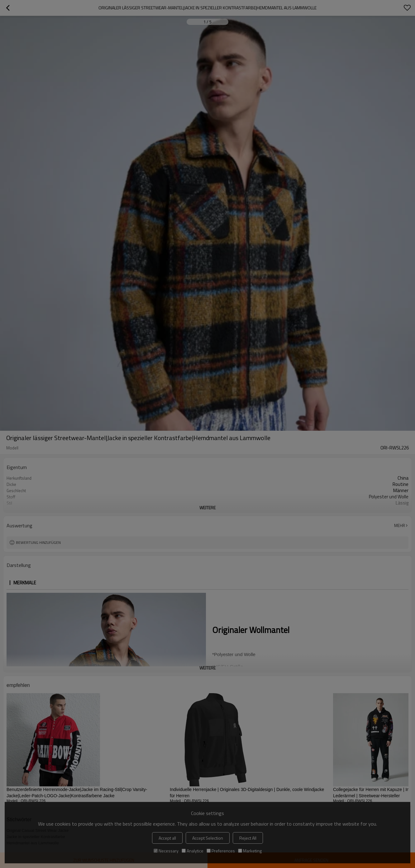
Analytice (193, 851)
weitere (207, 508)
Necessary (166, 851)
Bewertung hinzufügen (38, 542)
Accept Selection (208, 838)
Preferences (221, 851)
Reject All (248, 838)
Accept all (167, 838)
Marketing (250, 851)
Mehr (400, 525)
